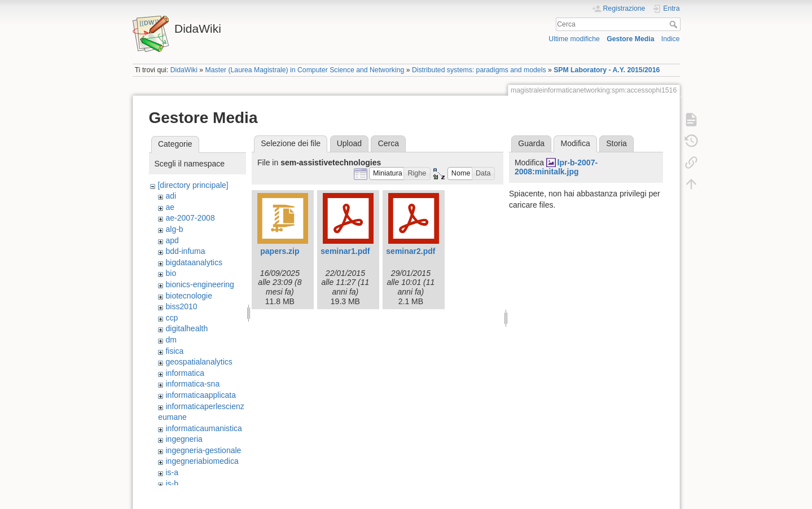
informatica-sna (192, 384)
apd (172, 240)
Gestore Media (630, 39)
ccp (172, 318)
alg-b (174, 229)
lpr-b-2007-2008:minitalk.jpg (556, 167)
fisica (174, 351)
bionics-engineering (199, 284)
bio (171, 273)
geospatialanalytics (199, 362)
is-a (172, 472)
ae (170, 207)
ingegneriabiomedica (202, 461)
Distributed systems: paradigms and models (479, 70)
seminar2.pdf (411, 251)
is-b (172, 484)
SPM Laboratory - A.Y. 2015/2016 (607, 70)
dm (171, 340)
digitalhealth (186, 328)
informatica (185, 373)
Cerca (675, 24)
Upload (349, 143)
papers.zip (280, 251)
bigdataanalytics (194, 262)
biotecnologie (189, 296)
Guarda (531, 143)
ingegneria (184, 439)
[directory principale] (193, 185)
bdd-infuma (185, 251)
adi (171, 196)
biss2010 (181, 306)
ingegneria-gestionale (203, 450)
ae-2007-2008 (190, 218)
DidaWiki (184, 70)
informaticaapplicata (201, 395)
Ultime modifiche (574, 39)
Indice (671, 39)
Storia (616, 143)
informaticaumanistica (203, 428)
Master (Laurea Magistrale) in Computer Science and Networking (305, 70)
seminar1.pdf (345, 251)
